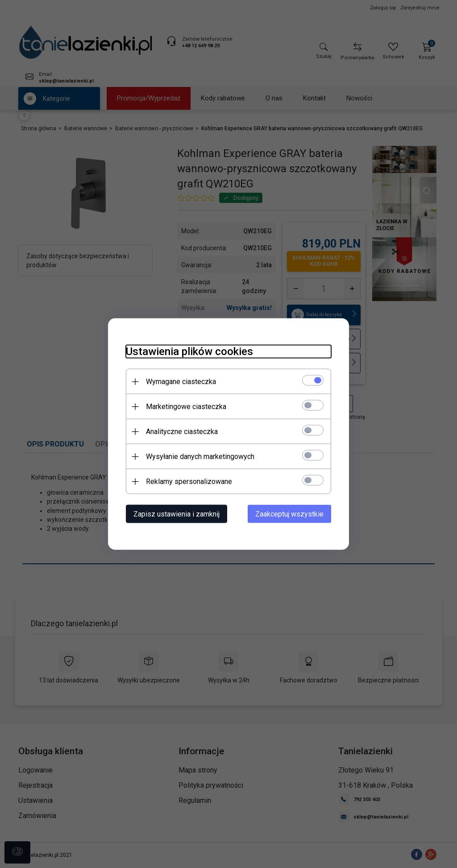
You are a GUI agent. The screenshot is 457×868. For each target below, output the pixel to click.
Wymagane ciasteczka (181, 382)
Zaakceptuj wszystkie (289, 514)
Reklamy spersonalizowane (189, 482)
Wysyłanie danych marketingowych (200, 457)
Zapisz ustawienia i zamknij (177, 514)
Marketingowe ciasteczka (186, 407)
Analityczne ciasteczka (182, 432)
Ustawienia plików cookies (189, 351)
